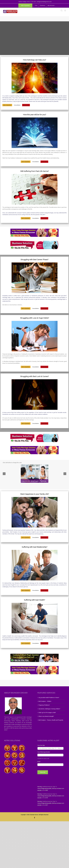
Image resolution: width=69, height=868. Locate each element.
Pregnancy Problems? (44, 705)
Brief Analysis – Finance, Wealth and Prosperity (51, 720)
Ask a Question (7, 105)
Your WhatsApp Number (44, 752)
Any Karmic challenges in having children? (49, 709)
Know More (26, 105)
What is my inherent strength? (46, 716)
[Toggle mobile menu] (65, 10)
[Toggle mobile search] (62, 10)
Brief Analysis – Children (45, 701)
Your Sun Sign (42, 745)
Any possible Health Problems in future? (49, 698)
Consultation (17, 105)
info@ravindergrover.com (44, 2)
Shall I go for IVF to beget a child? (47, 713)
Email (39, 762)
